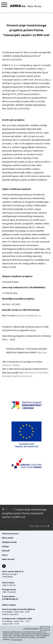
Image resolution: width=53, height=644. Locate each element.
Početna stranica (10, 534)
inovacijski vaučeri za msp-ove (17, 376)
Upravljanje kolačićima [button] (31, 628)
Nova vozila (8, 538)
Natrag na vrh (40, 526)
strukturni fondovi (11, 365)
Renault (6, 551)
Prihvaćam (45, 628)
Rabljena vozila (9, 542)
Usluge (6, 546)
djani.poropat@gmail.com (29, 315)
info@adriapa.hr (10, 599)
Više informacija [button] (17, 640)
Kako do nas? (8, 559)
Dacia (5, 555)
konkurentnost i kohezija (35, 372)
